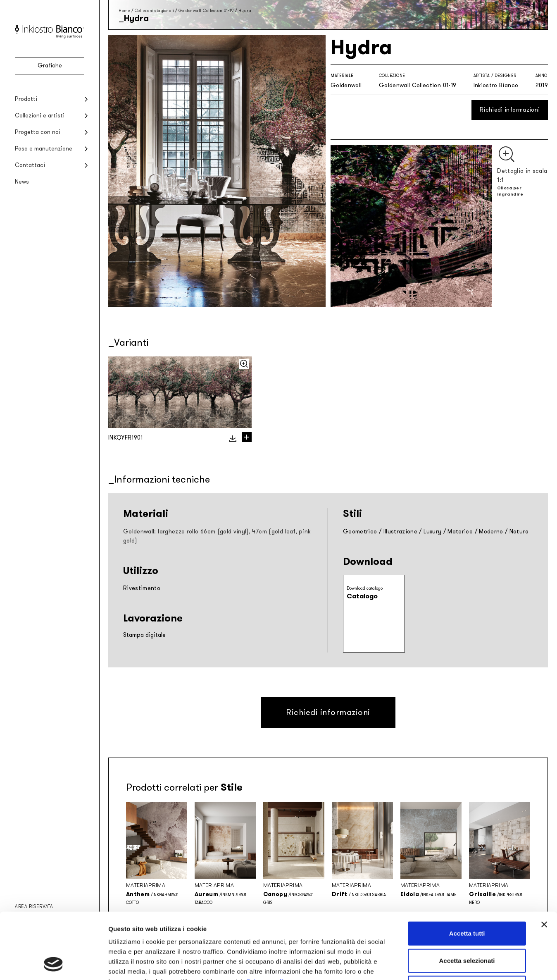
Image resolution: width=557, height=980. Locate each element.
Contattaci (30, 165)
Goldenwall (346, 85)
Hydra (245, 11)
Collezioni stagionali (154, 11)
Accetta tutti (467, 871)
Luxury (432, 532)
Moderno (491, 532)
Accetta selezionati (467, 899)
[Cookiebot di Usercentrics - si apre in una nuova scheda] (54, 964)
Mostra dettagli (435, 964)
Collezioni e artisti (40, 116)
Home (124, 11)
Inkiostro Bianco (496, 85)
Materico (460, 532)
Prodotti (26, 99)
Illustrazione (401, 532)
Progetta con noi (38, 132)
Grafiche (50, 66)
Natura (519, 532)
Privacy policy (269, 919)
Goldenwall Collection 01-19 (206, 11)
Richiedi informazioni (510, 110)
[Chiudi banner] (544, 863)
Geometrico (360, 532)
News (22, 182)
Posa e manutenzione (44, 149)
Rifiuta (467, 926)
